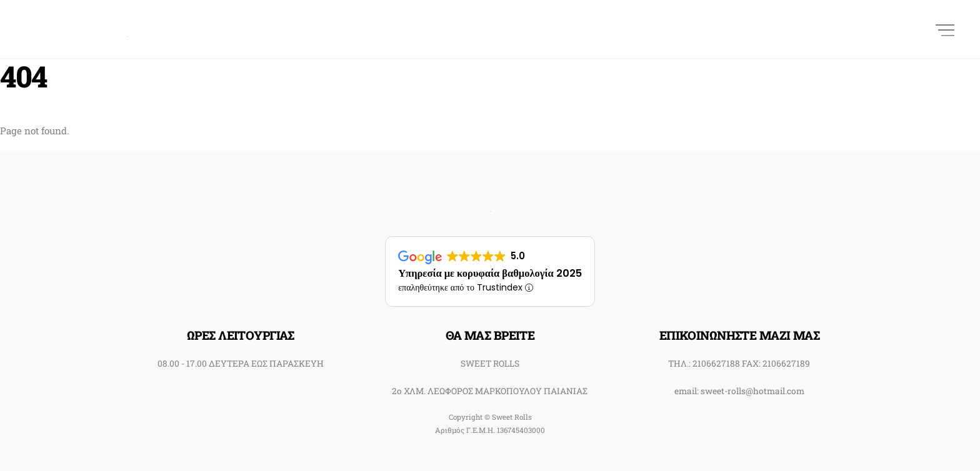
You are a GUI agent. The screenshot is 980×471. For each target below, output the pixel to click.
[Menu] (945, 29)
